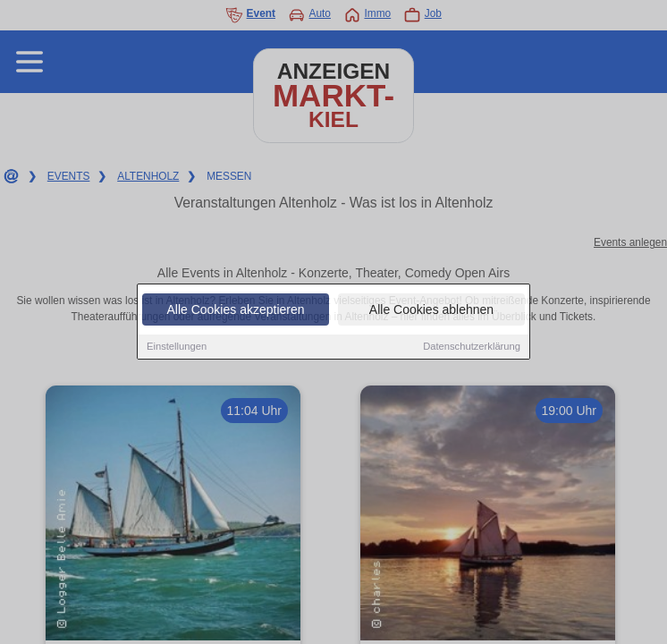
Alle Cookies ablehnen (431, 311)
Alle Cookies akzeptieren (235, 311)
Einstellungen (177, 348)
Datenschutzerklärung (472, 348)
